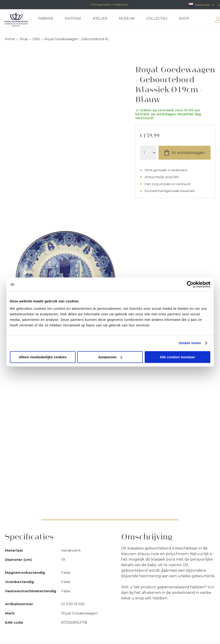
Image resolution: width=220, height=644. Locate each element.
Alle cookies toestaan (177, 357)
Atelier (100, 18)
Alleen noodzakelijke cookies (43, 357)
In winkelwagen (188, 153)
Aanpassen (110, 357)
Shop (184, 18)
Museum (127, 18)
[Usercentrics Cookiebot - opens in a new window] (190, 284)
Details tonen (190, 343)
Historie (73, 18)
